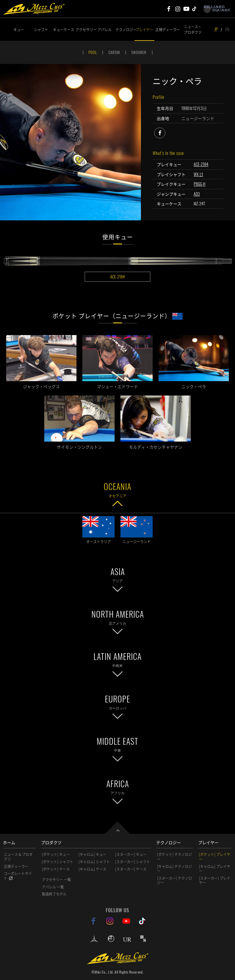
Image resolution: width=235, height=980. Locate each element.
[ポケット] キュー (56, 854)
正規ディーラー (165, 29)
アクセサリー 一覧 (56, 880)
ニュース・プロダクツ (193, 29)
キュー (19, 29)
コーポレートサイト (18, 876)
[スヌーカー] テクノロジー (174, 881)
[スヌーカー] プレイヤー (215, 881)
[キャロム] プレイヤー (215, 869)
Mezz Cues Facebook (169, 9)
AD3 (197, 194)
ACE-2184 (201, 164)
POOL (93, 52)
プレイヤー (144, 29)
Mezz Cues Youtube (186, 9)
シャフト (41, 29)
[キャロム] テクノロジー (174, 869)
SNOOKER (139, 52)
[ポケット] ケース (56, 869)
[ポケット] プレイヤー (215, 857)
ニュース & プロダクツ (18, 857)
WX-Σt (198, 174)
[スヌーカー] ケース (131, 869)
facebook (165, 132)
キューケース (64, 29)
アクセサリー (85, 29)
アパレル (105, 29)
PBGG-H (200, 184)
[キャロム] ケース (92, 869)
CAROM (114, 52)
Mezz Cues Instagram (178, 9)
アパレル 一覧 (53, 887)
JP (216, 29)
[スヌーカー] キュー (131, 854)
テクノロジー (125, 29)
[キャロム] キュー (92, 854)
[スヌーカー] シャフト (133, 862)
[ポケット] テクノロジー (174, 857)
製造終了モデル (54, 894)
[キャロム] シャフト (94, 862)
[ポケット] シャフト (58, 862)
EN (227, 29)
